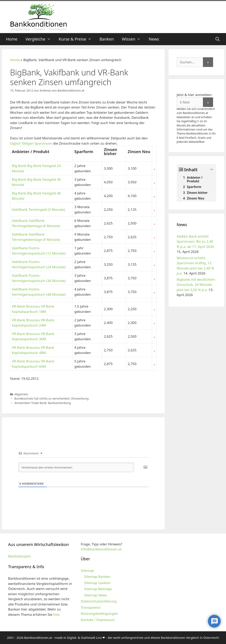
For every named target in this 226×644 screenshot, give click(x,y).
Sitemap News (96, 595)
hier (56, 614)
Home (12, 39)
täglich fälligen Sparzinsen (31, 143)
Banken (107, 39)
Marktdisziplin (19, 556)
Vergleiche (40, 39)
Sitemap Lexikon (97, 583)
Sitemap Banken (97, 577)
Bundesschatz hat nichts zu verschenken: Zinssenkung (52, 398)
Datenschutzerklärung (99, 601)
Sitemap (87, 570)
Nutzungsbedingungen (99, 613)
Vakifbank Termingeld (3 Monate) (38, 209)
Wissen (133, 39)
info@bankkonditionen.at (101, 549)
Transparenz (91, 607)
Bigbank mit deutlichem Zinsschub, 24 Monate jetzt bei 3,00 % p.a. (196, 285)
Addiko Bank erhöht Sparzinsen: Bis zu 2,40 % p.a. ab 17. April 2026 (195, 241)
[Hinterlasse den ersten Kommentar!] (76, 467)
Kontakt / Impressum (98, 620)
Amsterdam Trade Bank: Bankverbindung (43, 403)
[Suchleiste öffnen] (218, 39)
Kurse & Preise (77, 39)
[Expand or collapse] (212, 170)
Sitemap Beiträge (98, 589)
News (154, 39)
